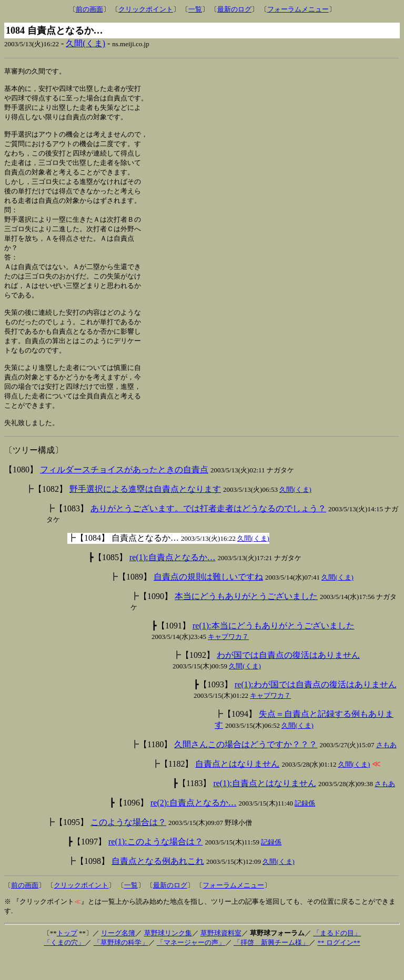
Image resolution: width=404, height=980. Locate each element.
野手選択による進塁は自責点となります (145, 515)
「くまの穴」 (64, 968)
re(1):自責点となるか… (173, 583)
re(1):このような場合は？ (156, 867)
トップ (67, 959)
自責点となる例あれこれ (158, 887)
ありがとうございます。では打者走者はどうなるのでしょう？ (208, 534)
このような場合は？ (128, 848)
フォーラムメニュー (298, 9)
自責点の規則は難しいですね (208, 602)
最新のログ (234, 9)
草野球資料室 (221, 959)
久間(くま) (85, 43)
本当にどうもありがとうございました (246, 622)
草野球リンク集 (168, 959)
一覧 (195, 9)
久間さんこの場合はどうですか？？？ (246, 770)
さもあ (386, 771)
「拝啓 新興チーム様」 (271, 968)
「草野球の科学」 (121, 968)
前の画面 (89, 9)
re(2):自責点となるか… (194, 828)
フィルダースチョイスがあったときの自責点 (124, 495)
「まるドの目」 (337, 959)
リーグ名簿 (118, 959)
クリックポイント (146, 9)
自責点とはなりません (237, 790)
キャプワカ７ (228, 662)
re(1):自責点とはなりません (265, 809)
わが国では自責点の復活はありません (288, 681)
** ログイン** (339, 968)
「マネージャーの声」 (191, 968)
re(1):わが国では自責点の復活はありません (316, 710)
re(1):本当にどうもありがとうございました (274, 651)
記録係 (305, 829)
